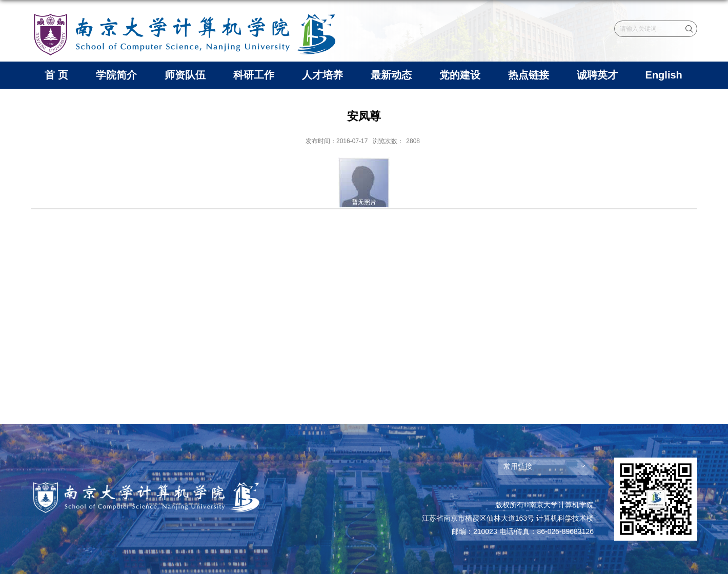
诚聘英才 (597, 75)
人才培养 (322, 75)
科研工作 (254, 75)
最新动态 (391, 75)
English (664, 75)
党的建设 (460, 75)
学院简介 (116, 75)
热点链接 (529, 75)
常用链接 (518, 466)
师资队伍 (185, 75)
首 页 (56, 75)
